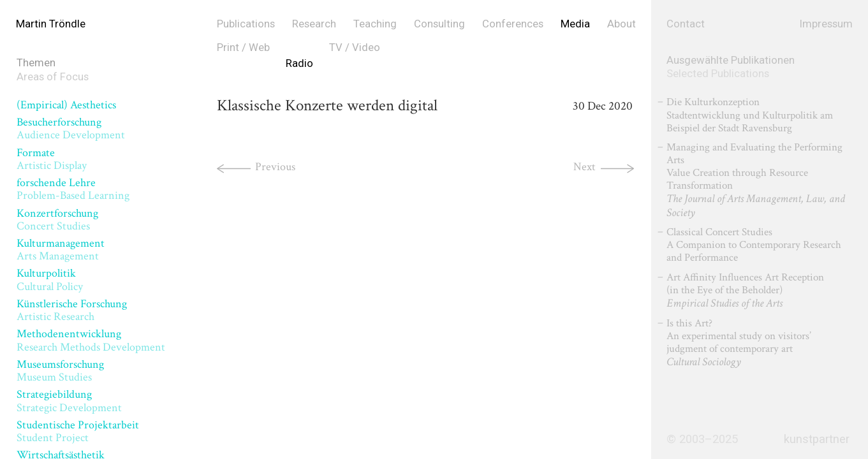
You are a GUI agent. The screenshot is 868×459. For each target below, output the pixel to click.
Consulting (439, 24)
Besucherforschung (71, 128)
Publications (246, 24)
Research (314, 24)
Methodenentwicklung (91, 340)
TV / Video (355, 47)
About (622, 24)
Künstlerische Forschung (72, 310)
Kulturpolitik (50, 280)
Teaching (375, 24)
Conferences (513, 24)
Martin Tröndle (51, 24)
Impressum (826, 24)
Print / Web (243, 47)
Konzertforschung (57, 220)
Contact (686, 24)
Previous (275, 167)
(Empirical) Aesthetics (66, 105)
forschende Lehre (73, 189)
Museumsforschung (60, 371)
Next (585, 167)
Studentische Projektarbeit (78, 431)
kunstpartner (817, 439)
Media (575, 24)
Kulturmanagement (61, 250)
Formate (52, 159)
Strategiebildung (69, 401)
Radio (299, 63)
